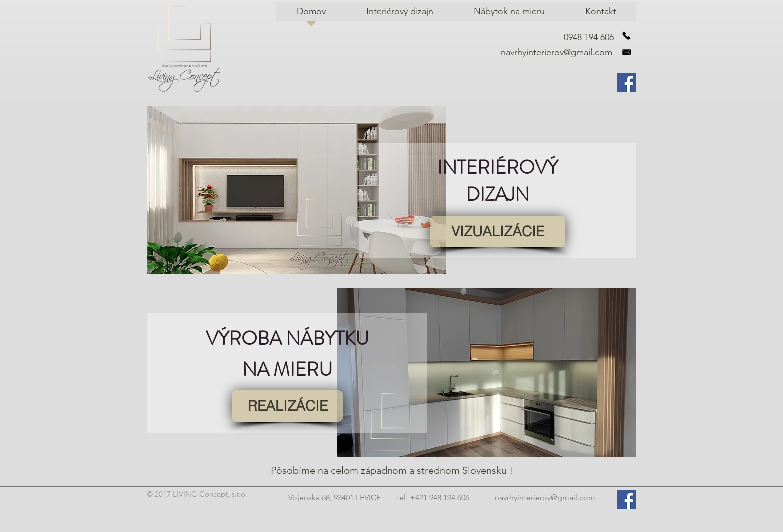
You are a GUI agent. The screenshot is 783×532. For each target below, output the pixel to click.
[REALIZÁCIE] (287, 406)
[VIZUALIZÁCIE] (498, 231)
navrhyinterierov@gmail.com (557, 52)
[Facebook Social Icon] (626, 83)
